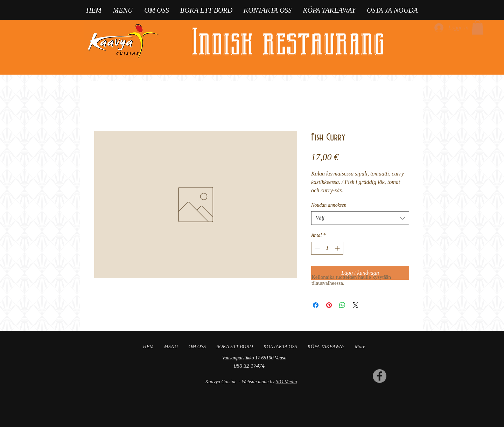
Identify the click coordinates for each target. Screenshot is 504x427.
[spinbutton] (327, 248)
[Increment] (338, 248)
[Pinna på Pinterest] (329, 305)
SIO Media (286, 382)
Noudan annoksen (329, 205)
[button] (478, 27)
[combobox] (360, 218)
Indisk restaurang (288, 42)
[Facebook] (380, 376)
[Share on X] (356, 305)
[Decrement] (317, 248)
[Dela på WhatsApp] (342, 305)
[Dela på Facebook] (316, 305)
